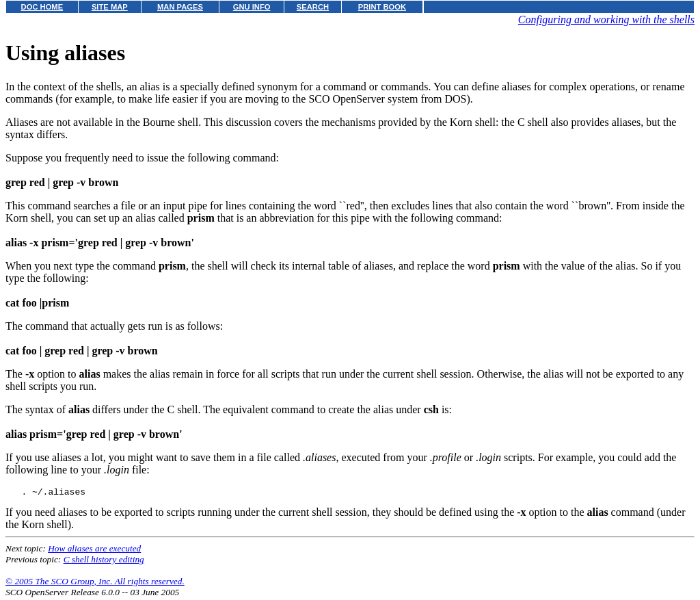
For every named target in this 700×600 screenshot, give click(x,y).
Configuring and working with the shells (606, 19)
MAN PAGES (180, 7)
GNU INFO (252, 7)
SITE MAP (110, 7)
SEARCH (313, 7)
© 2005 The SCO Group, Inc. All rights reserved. (95, 583)
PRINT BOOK (382, 7)
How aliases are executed (94, 550)
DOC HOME (42, 7)
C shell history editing (104, 561)
